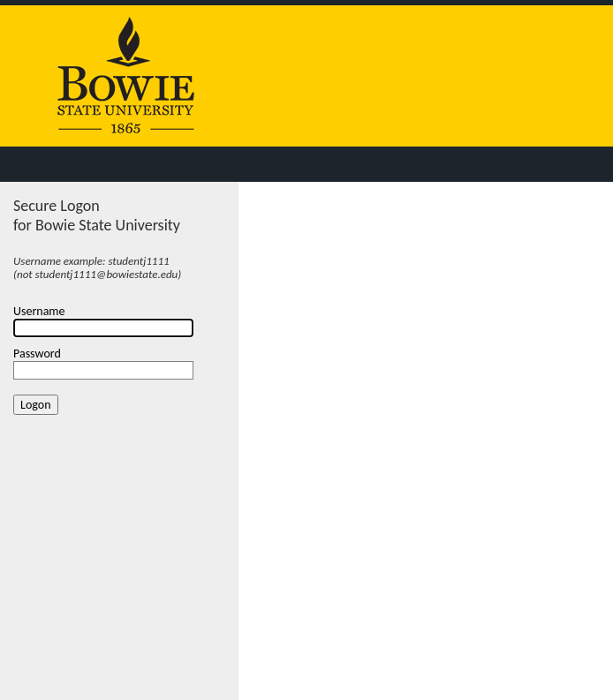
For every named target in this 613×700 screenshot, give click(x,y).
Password (37, 354)
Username (39, 311)
